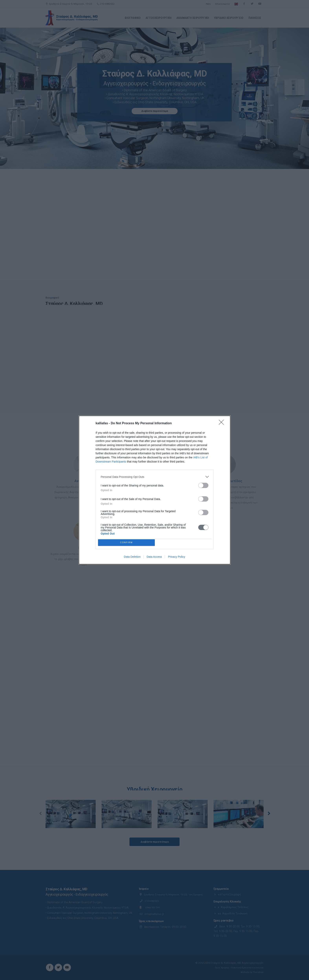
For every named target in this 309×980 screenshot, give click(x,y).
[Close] (223, 422)
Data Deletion (132, 558)
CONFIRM (127, 542)
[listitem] (155, 476)
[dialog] (155, 490)
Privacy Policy (177, 558)
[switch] (203, 484)
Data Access (154, 558)
